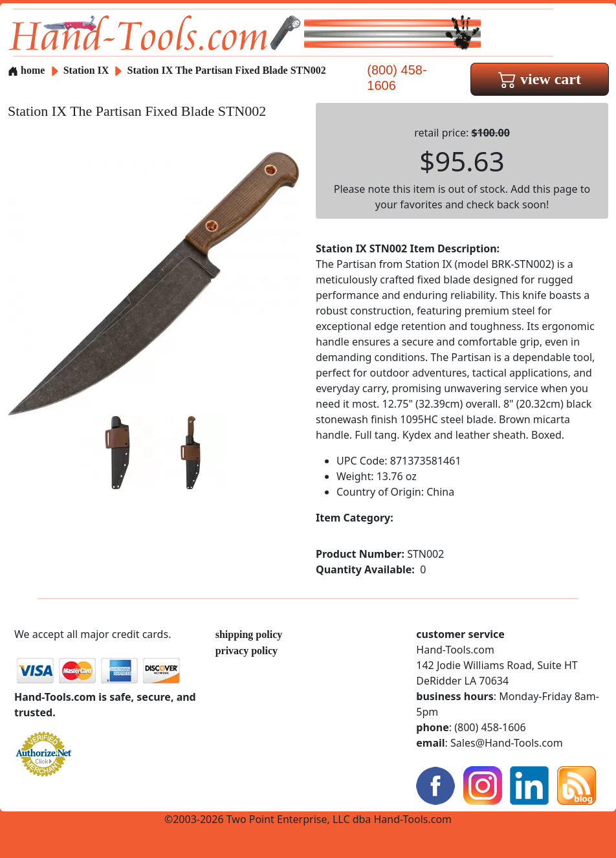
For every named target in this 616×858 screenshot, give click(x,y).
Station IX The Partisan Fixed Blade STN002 (227, 70)
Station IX (88, 70)
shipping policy (249, 634)
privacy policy (247, 651)
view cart (540, 79)
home (26, 70)
